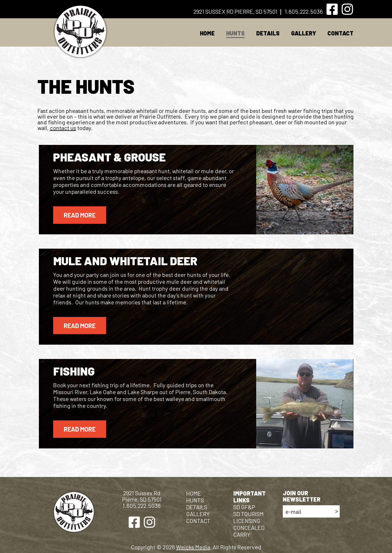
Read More (80, 215)
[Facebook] (332, 9)
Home (207, 33)
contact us (63, 128)
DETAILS (268, 33)
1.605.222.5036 (304, 11)
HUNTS (235, 33)
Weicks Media (193, 547)
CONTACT (340, 33)
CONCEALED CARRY (249, 531)
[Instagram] (347, 9)
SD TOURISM (248, 514)
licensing (247, 521)
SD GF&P (244, 507)
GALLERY (304, 33)
